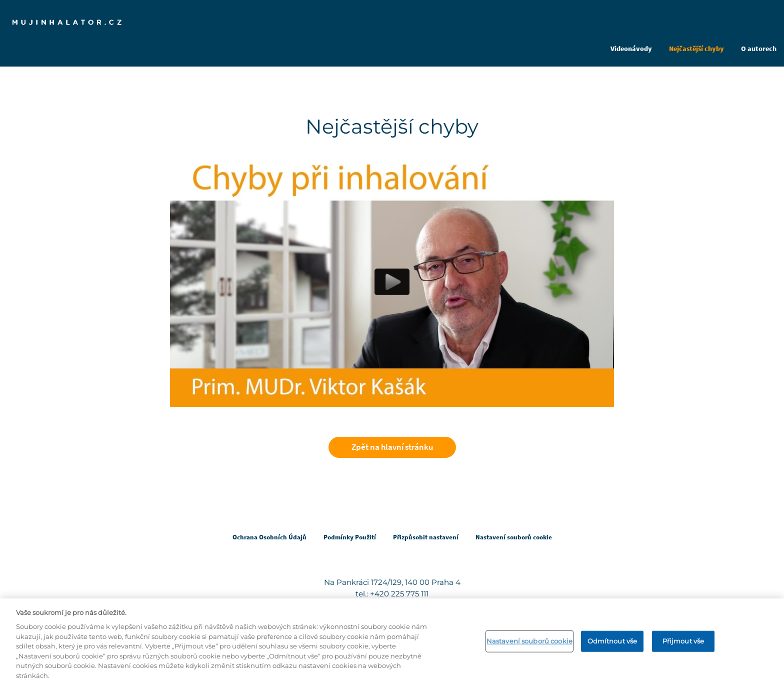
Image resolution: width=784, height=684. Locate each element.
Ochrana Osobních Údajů (269, 537)
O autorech (759, 49)
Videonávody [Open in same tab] (631, 49)
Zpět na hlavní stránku (392, 447)
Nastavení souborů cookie (529, 644)
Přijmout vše (683, 644)
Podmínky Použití (350, 537)
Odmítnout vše (612, 644)
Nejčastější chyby (696, 49)
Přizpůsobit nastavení (426, 537)
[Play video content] (392, 282)
